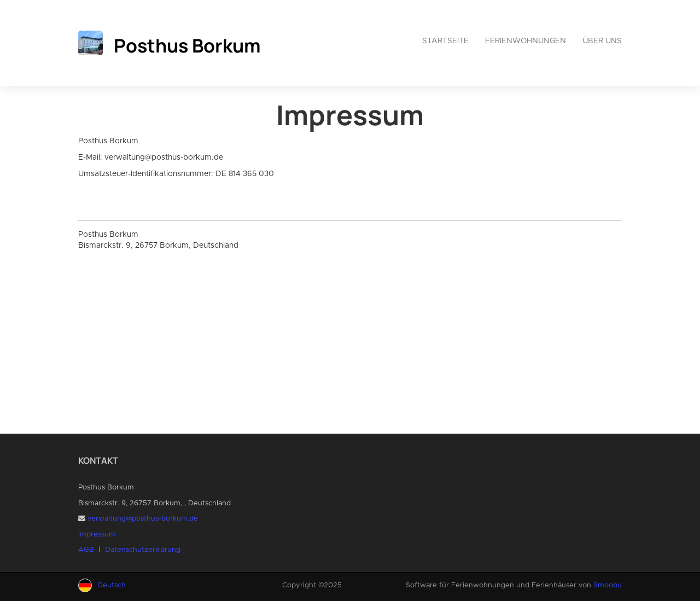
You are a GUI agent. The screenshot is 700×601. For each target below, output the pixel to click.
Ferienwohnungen (526, 41)
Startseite (445, 41)
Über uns (602, 41)
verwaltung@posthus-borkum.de (143, 519)
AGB (86, 550)
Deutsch (112, 585)
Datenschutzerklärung (143, 550)
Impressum (97, 535)
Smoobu (608, 585)
